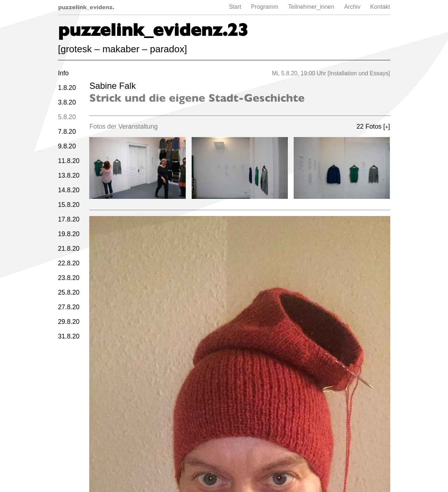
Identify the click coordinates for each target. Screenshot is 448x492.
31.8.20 (69, 336)
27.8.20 (69, 307)
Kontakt (380, 7)
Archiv (352, 7)
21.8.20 (69, 249)
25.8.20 (69, 292)
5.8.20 (67, 117)
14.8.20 (69, 190)
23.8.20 (69, 278)
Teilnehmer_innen (311, 7)
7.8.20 (67, 132)
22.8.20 (69, 263)
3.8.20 (67, 102)
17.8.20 (69, 219)
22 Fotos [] (373, 126)
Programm (265, 7)
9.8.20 (67, 146)
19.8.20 (69, 234)
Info (63, 73)
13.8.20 (69, 175)
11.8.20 (69, 161)
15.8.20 (69, 205)
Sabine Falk (112, 86)
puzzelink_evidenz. (86, 7)
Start (235, 7)
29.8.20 (69, 322)
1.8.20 (67, 88)
